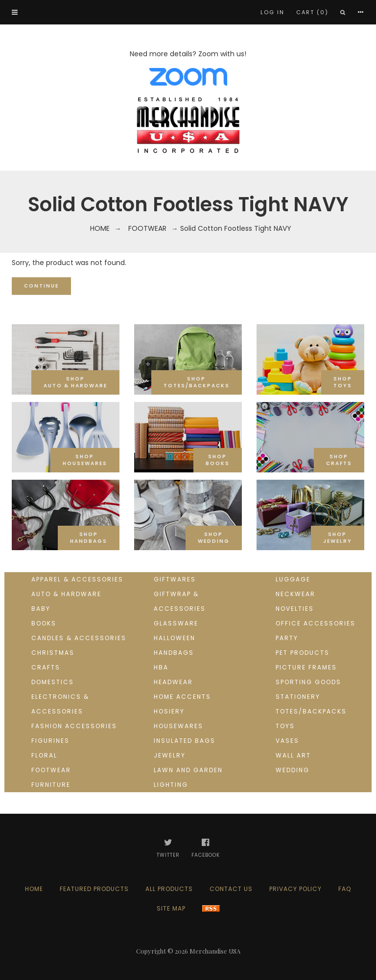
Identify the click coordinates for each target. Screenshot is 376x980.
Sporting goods (308, 682)
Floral (44, 755)
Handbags (174, 653)
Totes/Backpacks (311, 711)
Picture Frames (306, 667)
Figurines (50, 741)
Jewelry (170, 755)
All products (169, 889)
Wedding (293, 770)
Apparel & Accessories (77, 579)
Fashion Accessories (74, 726)
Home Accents (182, 697)
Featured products (94, 889)
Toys (285, 726)
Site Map (171, 908)
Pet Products (303, 653)
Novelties (295, 609)
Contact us (231, 889)
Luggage (293, 579)
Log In (272, 12)
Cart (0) (312, 12)
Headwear (173, 682)
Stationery (298, 697)
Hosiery (169, 711)
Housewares (178, 726)
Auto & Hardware (66, 594)
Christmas (53, 653)
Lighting (171, 785)
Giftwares (175, 579)
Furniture (51, 785)
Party (287, 638)
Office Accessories (316, 623)
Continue (41, 286)
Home (100, 228)
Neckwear (295, 594)
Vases (287, 741)
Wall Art (293, 755)
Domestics (53, 682)
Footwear (147, 228)
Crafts (46, 667)
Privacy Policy (295, 889)
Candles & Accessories (79, 638)
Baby (41, 609)
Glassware (176, 623)
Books (44, 623)
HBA (161, 667)
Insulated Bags (185, 741)
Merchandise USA (215, 951)
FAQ (345, 889)
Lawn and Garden (188, 770)
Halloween (175, 638)
